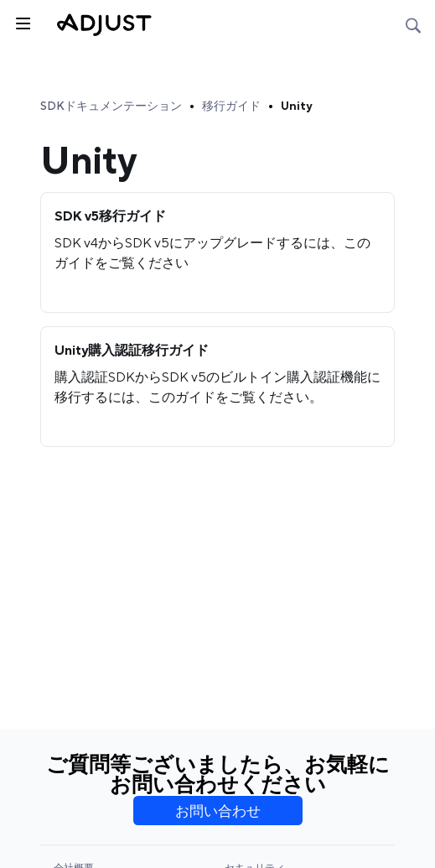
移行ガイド (231, 106)
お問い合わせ (218, 811)
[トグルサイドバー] (22, 22)
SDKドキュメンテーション (111, 106)
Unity (296, 106)
